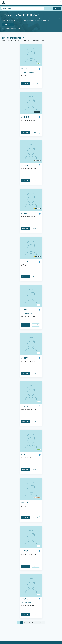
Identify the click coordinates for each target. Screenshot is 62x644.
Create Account (8, 24)
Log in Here (20, 28)
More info (36, 84)
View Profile (25, 84)
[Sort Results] (23, 8)
